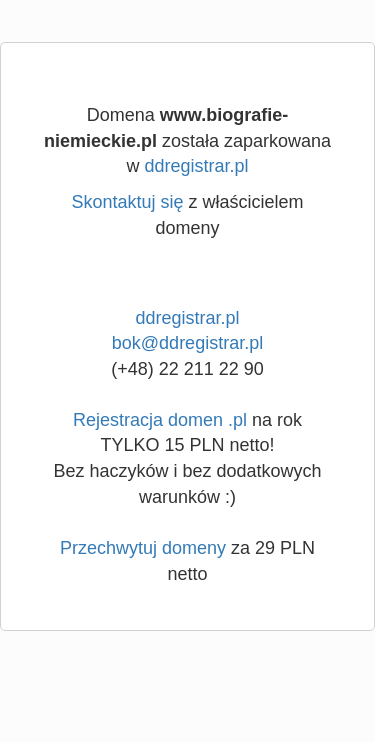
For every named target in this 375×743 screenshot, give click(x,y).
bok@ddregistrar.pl (187, 343)
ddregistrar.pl (196, 166)
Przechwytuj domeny (143, 548)
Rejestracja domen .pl (160, 420)
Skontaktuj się (127, 202)
